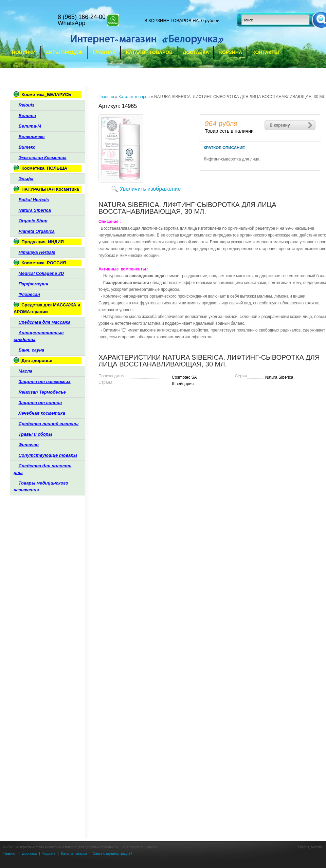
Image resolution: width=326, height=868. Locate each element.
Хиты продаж (64, 52)
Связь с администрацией (112, 854)
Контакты (266, 52)
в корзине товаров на (171, 21)
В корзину (280, 125)
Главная (104, 52)
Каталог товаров (149, 52)
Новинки (24, 52)
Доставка (196, 52)
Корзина (231, 52)
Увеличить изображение (150, 189)
